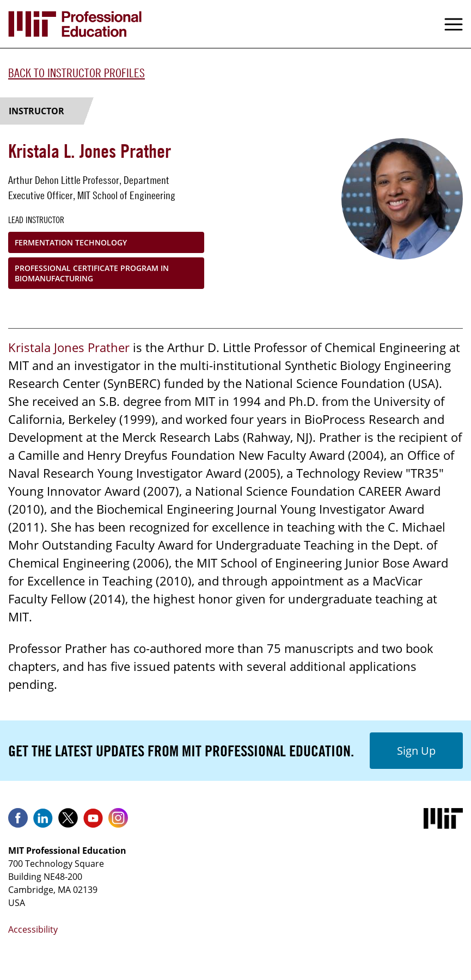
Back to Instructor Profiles (77, 73)
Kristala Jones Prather (69, 347)
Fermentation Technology (71, 242)
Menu (454, 24)
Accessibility (33, 929)
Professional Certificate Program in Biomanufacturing (92, 273)
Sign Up (416, 751)
